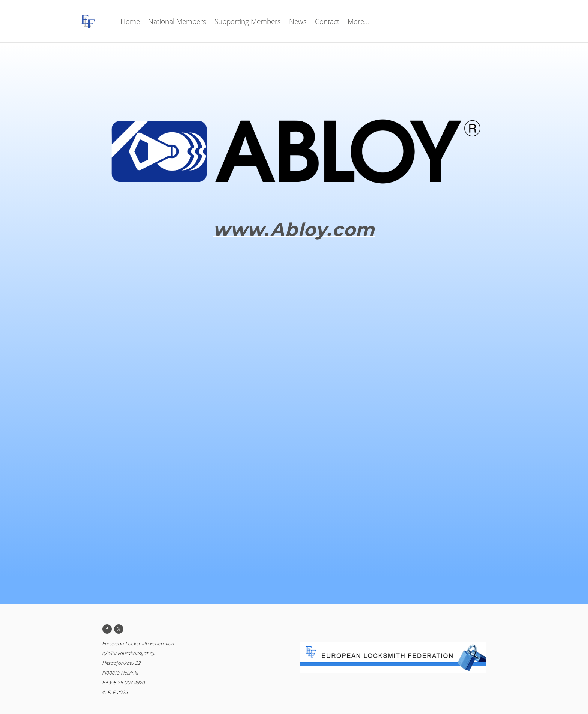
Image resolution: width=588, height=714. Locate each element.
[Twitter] (119, 629)
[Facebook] (107, 629)
